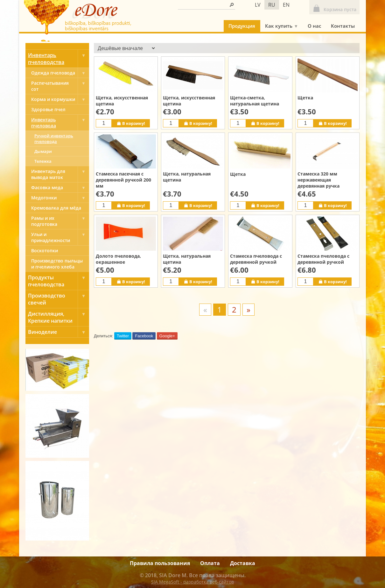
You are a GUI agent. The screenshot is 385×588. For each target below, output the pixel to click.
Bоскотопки (45, 251)
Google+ (167, 336)
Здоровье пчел (48, 109)
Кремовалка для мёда (56, 208)
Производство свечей (59, 299)
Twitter (123, 336)
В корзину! (131, 123)
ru (272, 5)
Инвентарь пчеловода (60, 123)
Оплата (210, 563)
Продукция (242, 26)
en (286, 5)
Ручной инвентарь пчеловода (54, 139)
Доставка (243, 563)
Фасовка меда (60, 187)
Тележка (43, 161)
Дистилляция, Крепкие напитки (59, 317)
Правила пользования (160, 563)
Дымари (43, 151)
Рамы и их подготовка (60, 221)
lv (258, 5)
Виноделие (59, 332)
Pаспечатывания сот (60, 86)
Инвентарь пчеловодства (59, 59)
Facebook (144, 336)
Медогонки (60, 198)
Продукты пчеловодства (59, 281)
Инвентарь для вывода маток (60, 174)
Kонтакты (343, 26)
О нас (314, 26)
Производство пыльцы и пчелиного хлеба (57, 264)
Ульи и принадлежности (60, 237)
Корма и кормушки (60, 99)
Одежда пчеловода (60, 73)
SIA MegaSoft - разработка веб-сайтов (192, 582)
